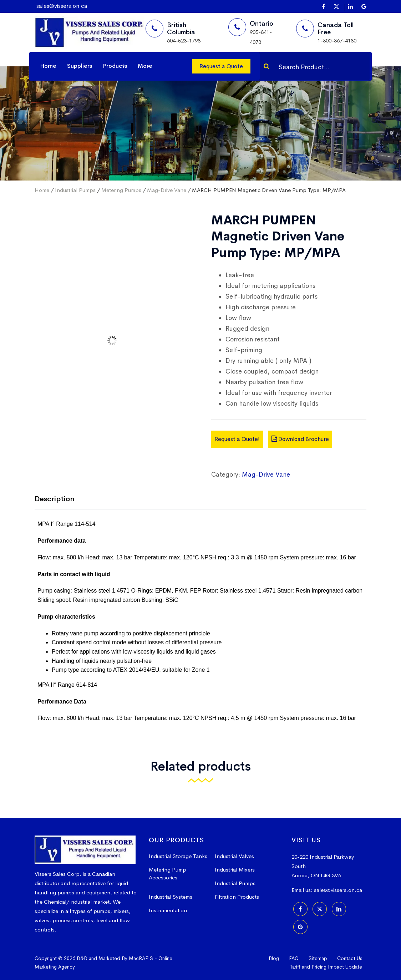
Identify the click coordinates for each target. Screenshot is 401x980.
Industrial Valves (234, 856)
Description (54, 499)
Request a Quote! (237, 439)
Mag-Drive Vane (167, 190)
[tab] (60, 500)
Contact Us (350, 958)
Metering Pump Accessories (167, 874)
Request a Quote (221, 66)
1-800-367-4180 (337, 40)
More (145, 66)
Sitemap (318, 958)
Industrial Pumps (75, 190)
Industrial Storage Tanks (178, 856)
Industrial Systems (171, 897)
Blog (274, 958)
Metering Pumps (121, 190)
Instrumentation (168, 910)
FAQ (294, 958)
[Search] (267, 66)
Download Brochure (300, 439)
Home (48, 66)
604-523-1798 (184, 40)
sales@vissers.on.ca (62, 6)
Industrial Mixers (235, 870)
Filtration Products (237, 897)
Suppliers (80, 66)
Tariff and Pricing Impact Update (326, 967)
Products (115, 66)
